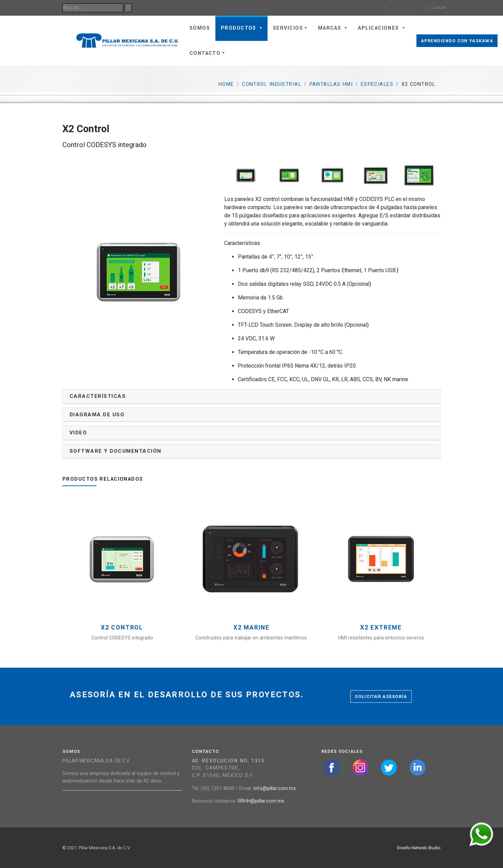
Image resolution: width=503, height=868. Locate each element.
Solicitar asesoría (381, 696)
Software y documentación (116, 451)
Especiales (377, 84)
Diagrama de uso (97, 415)
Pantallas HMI (331, 84)
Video (78, 433)
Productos (239, 28)
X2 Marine (251, 628)
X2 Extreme (381, 628)
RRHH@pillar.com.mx (261, 801)
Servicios (288, 28)
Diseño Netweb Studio (419, 848)
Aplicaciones (379, 28)
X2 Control (122, 628)
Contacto (205, 53)
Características (98, 396)
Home (226, 84)
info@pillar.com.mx (275, 788)
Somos (200, 28)
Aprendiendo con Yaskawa (457, 41)
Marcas (331, 28)
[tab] (251, 396)
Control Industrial (272, 84)
